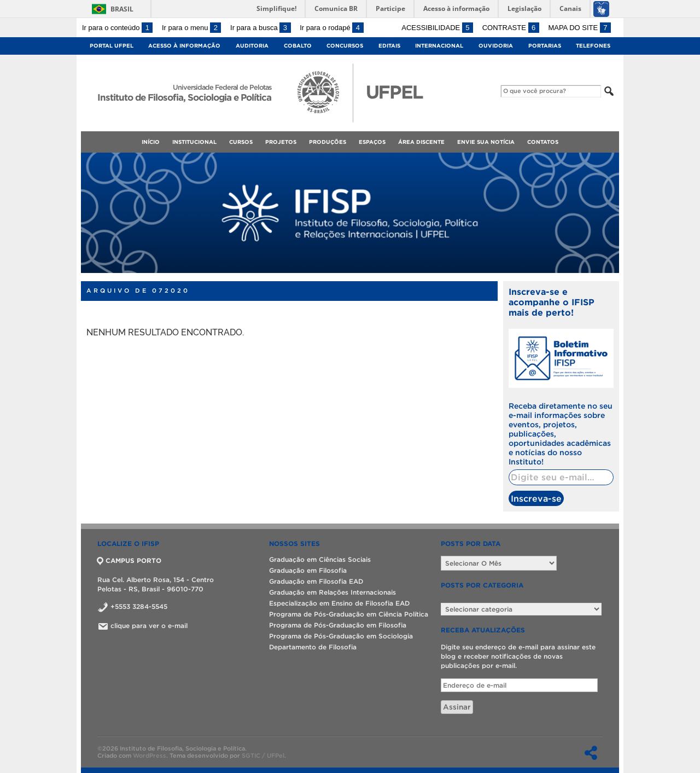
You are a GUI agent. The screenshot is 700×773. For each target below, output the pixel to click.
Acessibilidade (437, 28)
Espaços (372, 142)
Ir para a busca (261, 28)
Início (151, 142)
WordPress (150, 755)
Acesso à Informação (184, 46)
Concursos (345, 46)
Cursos (241, 142)
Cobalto (298, 46)
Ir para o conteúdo (117, 28)
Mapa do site (579, 28)
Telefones (593, 46)
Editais (389, 46)
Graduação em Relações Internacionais (332, 592)
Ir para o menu (191, 28)
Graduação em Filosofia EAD (316, 581)
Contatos (543, 142)
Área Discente (421, 142)
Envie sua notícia (486, 142)
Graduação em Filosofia (308, 570)
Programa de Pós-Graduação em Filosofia (338, 625)
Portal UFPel (112, 46)
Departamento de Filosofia (313, 647)
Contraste (511, 28)
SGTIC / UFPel (263, 755)
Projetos (281, 142)
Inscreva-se (536, 498)
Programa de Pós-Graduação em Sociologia (341, 636)
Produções (328, 142)
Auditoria (252, 46)
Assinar (457, 707)
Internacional (439, 46)
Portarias (545, 46)
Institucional (194, 142)
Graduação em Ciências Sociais (320, 559)
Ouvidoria (496, 46)
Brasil (122, 9)
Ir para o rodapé (331, 28)
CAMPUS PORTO (129, 560)
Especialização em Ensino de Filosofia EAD (339, 603)
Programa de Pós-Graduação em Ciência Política (349, 614)
